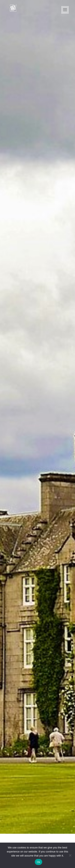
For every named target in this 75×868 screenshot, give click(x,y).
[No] (70, 855)
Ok (38, 862)
